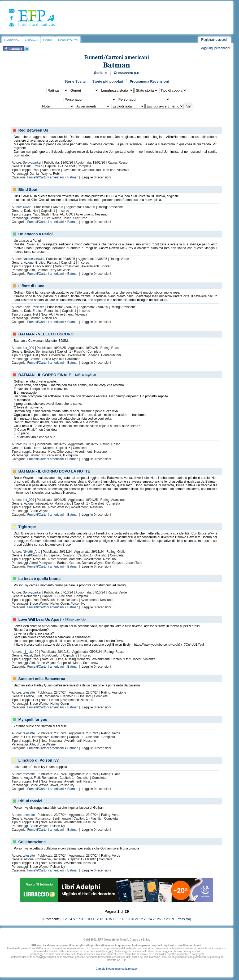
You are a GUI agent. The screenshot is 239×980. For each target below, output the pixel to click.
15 (110, 919)
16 (114, 919)
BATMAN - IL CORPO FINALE (45, 375)
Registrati (208, 40)
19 (128, 919)
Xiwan (27, 207)
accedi (223, 40)
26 (159, 919)
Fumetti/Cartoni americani (117, 57)
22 (141, 919)
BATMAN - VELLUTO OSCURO (46, 334)
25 (155, 919)
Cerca (48, 40)
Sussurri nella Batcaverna (42, 679)
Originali (31, 40)
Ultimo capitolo (86, 375)
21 (137, 919)
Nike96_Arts (31, 552)
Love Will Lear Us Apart (40, 619)
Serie (101, 73)
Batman (117, 65)
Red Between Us (33, 130)
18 (123, 919)
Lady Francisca (34, 307)
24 (150, 919)
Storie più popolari (108, 81)
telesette (29, 693)
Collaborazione (32, 842)
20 (132, 919)
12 (97, 919)
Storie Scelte (75, 81)
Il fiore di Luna (31, 286)
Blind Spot (28, 190)
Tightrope (27, 527)
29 (172, 919)
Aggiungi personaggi (216, 48)
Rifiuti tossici (30, 801)
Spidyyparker (32, 163)
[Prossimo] (183, 919)
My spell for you (33, 720)
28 (168, 919)
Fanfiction (12, 40)
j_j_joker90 (31, 652)
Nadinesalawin (33, 259)
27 (163, 919)
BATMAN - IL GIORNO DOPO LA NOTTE (54, 471)
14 (106, 919)
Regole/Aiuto (68, 40)
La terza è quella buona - (41, 579)
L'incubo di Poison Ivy (38, 760)
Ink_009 (29, 348)
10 (88, 919)
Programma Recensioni (149, 81)
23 (145, 919)
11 (92, 919)
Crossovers (127, 73)
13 (101, 919)
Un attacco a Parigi (36, 234)
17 (119, 919)
